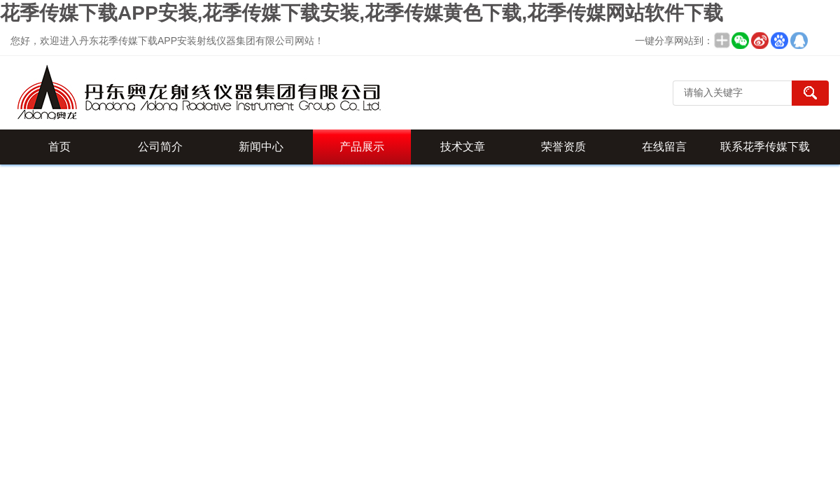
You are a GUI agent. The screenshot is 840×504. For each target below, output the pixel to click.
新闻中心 (261, 147)
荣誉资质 (563, 147)
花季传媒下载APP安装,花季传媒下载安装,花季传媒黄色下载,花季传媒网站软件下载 (362, 13)
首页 (59, 147)
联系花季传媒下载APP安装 (765, 153)
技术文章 (463, 147)
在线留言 (664, 147)
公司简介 (160, 147)
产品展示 (362, 147)
